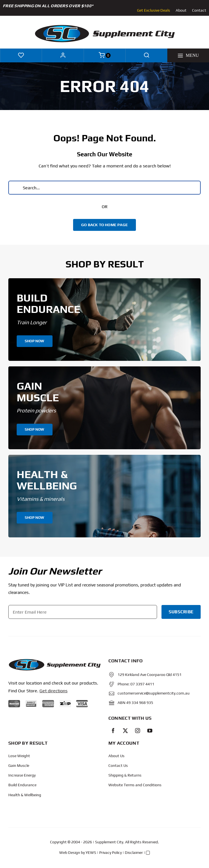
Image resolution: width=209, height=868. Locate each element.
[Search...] (104, 188)
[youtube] (150, 731)
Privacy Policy (110, 852)
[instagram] (138, 731)
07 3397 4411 (142, 684)
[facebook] (113, 731)
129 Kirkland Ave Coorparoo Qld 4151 (150, 675)
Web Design (70, 852)
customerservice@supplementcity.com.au (154, 693)
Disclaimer (134, 852)
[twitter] (125, 731)
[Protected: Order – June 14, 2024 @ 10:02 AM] (54, 661)
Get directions (54, 691)
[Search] (15, 188)
